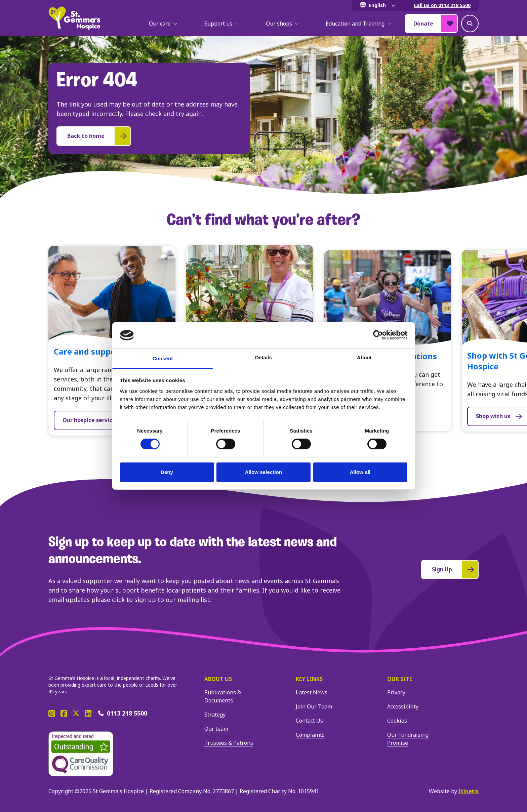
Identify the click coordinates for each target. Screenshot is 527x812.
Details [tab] (263, 357)
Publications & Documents (223, 696)
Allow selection (264, 472)
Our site (400, 679)
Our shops (282, 24)
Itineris (469, 791)
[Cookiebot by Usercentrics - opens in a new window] (378, 335)
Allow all (360, 472)
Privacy (396, 692)
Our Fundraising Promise (408, 739)
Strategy (215, 715)
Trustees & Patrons (229, 743)
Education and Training (358, 24)
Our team (216, 729)
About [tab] (364, 357)
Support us (222, 24)
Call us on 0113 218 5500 (442, 5)
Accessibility (403, 706)
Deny (167, 472)
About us (218, 679)
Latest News (312, 692)
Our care (163, 24)
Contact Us (309, 721)
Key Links (309, 679)
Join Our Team (314, 706)
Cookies (397, 721)
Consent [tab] (163, 358)
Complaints (310, 735)
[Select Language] (379, 5)
